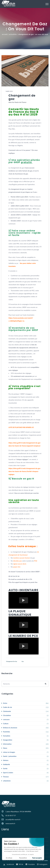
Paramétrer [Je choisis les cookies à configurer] (8, 858)
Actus (5, 703)
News (5, 748)
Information (7, 744)
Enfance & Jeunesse (10, 728)
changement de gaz (12, 661)
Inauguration (8, 740)
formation (7, 736)
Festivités (7, 732)
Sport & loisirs (8, 773)
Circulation (7, 715)
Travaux (6, 777)
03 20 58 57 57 (11, 815)
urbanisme (7, 781)
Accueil (5, 34)
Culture (6, 723)
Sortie (5, 768)
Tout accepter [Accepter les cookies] (22, 858)
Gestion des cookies (42, 860)
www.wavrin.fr (10, 823)
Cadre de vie (8, 707)
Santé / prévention (10, 756)
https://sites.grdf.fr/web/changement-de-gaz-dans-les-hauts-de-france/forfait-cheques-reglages (25, 471)
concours (6, 719)
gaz (23, 661)
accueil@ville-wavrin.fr (13, 819)
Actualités (13, 34)
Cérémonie (7, 711)
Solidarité (7, 764)
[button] (4, 865)
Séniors (6, 760)
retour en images (9, 752)
